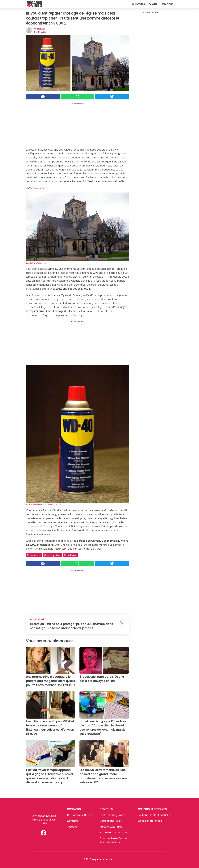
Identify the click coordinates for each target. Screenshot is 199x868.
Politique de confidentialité (154, 815)
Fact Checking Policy (112, 815)
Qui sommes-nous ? (80, 815)
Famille (153, 4)
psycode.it (73, 827)
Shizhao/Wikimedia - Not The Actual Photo (43, 504)
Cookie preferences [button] (150, 821)
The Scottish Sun (37, 188)
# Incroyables (53, 555)
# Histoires (70, 555)
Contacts (73, 821)
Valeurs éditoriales (111, 827)
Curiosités (138, 4)
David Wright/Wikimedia (36, 263)
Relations (167, 4)
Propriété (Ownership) (113, 832)
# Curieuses (34, 555)
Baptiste (41, 29)
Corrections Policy (111, 821)
